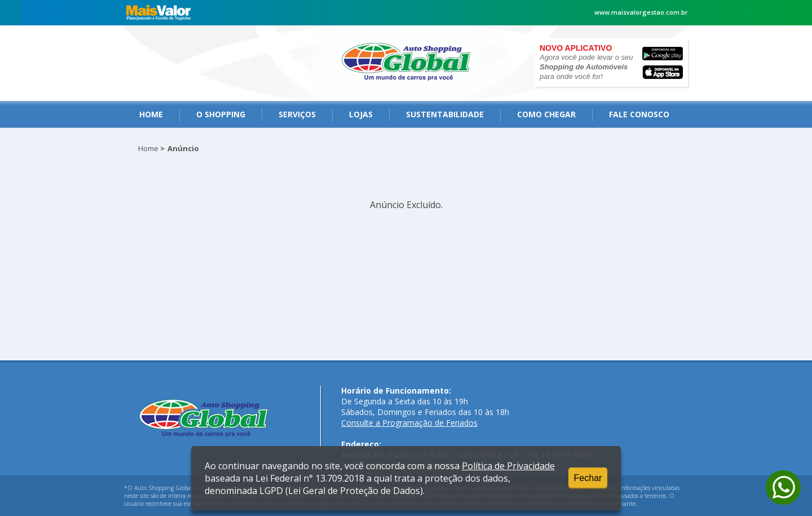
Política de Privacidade (508, 466)
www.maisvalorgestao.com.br (641, 12)
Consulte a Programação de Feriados (409, 423)
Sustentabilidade (445, 114)
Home (151, 114)
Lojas (361, 114)
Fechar (588, 478)
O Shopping (221, 114)
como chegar (546, 114)
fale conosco (639, 114)
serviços (297, 114)
